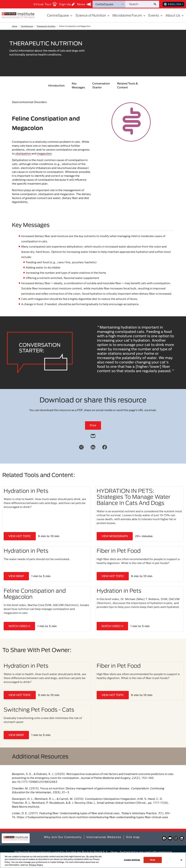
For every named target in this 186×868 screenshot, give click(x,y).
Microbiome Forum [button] (129, 15)
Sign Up (67, 4)
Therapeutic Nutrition (46, 26)
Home (15, 26)
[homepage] (18, 15)
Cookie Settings (132, 860)
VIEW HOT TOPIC (20, 536)
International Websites (104, 837)
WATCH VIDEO (19, 626)
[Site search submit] (156, 4)
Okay (153, 860)
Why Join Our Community (63, 837)
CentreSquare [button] (60, 15)
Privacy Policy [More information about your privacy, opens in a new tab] (36, 865)
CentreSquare (27, 26)
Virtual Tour (45, 4)
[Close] (181, 860)
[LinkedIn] (93, 447)
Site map (133, 837)
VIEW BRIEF (16, 576)
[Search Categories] (109, 4)
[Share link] (81, 447)
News (84, 4)
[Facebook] (105, 447)
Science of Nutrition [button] (93, 15)
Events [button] (156, 15)
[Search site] (139, 4)
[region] (93, 860)
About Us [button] (175, 15)
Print (93, 425)
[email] (93, 435)
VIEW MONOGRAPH (115, 536)
